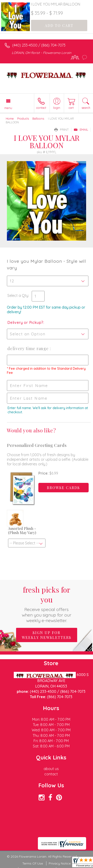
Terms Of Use (33, 863)
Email (81, 130)
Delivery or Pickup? (25, 322)
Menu (8, 108)
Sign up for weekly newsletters (47, 635)
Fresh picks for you (46, 604)
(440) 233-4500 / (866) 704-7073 (39, 45)
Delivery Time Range (29, 348)
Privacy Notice (60, 863)
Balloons (38, 118)
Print (62, 130)
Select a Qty (18, 295)
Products (23, 118)
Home (10, 118)
